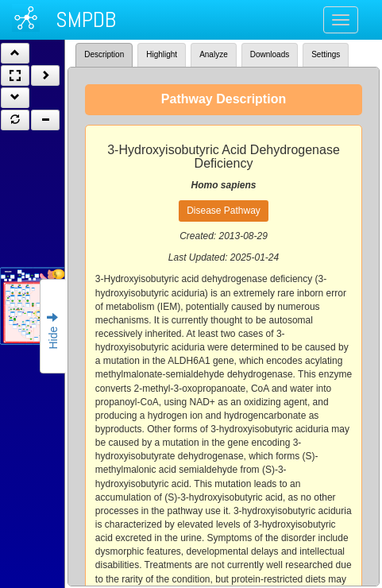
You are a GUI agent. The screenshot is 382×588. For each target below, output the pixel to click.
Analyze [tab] (214, 54)
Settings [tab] (326, 54)
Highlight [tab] (162, 54)
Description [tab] (104, 54)
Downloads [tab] (270, 54)
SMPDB (86, 19)
